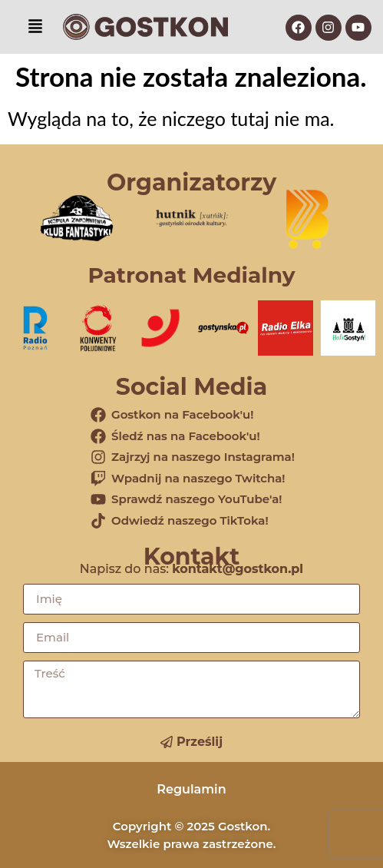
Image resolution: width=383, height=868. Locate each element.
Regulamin (191, 789)
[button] (35, 27)
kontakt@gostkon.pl (238, 569)
